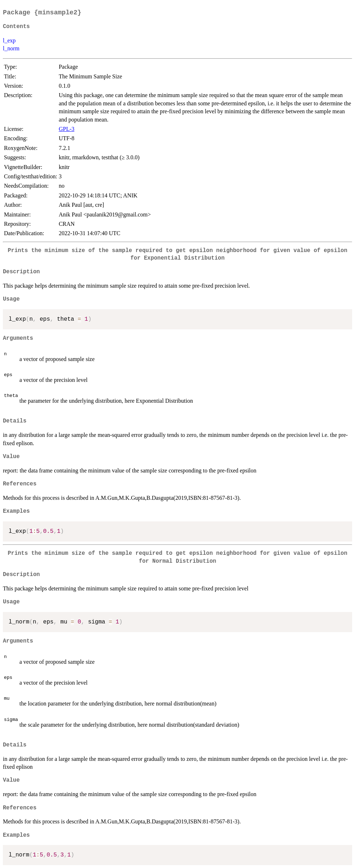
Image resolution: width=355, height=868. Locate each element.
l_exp (9, 40)
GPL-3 (66, 129)
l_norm (11, 48)
